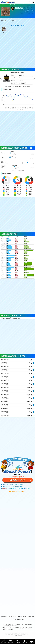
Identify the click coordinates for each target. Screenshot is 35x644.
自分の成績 (18, 643)
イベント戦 (24, 643)
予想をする (3, 643)
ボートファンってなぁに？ (18, 492)
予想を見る (10, 643)
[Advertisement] (17, 50)
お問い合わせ (14, 617)
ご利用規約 (23, 617)
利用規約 (4, 489)
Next (34, 79)
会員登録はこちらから (18, 480)
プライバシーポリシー (18, 620)
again (4, 30)
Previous (1, 79)
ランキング (31, 643)
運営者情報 (31, 617)
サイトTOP (5, 617)
